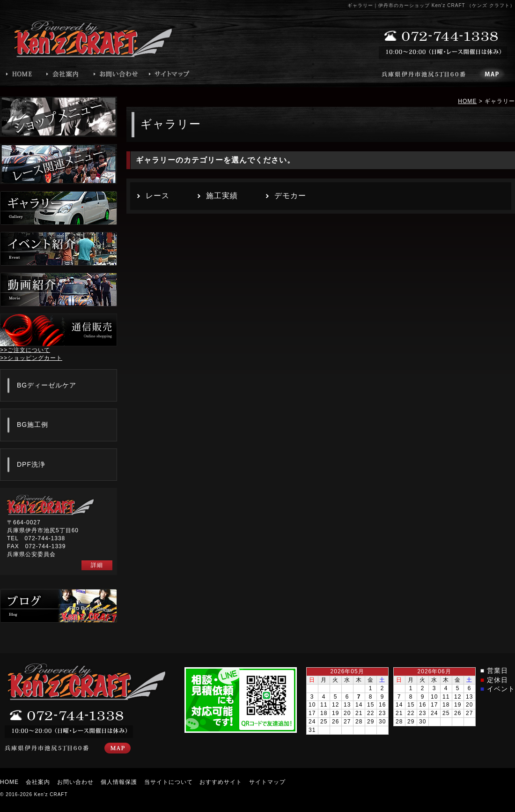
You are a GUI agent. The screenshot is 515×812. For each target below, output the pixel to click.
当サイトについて (169, 782)
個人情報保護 (119, 782)
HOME (467, 101)
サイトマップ (267, 782)
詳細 (97, 565)
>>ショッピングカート (31, 358)
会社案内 (38, 782)
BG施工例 (33, 425)
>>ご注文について (25, 350)
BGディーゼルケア (47, 385)
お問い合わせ (75, 782)
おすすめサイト (221, 782)
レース (158, 196)
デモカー (290, 196)
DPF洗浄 (31, 464)
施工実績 (222, 196)
